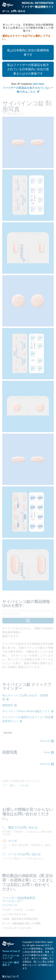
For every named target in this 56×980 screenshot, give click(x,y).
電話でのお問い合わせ (23, 827)
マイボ (12, 841)
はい (12, 785)
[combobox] (28, 617)
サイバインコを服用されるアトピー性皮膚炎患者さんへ (28, 719)
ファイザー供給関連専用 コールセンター (19, 899)
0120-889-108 (10, 905)
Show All (45, 741)
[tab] (11, 733)
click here (38, 84)
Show (47, 752)
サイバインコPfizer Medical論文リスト (26, 711)
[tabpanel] (28, 752)
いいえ (25, 785)
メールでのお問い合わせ (24, 854)
